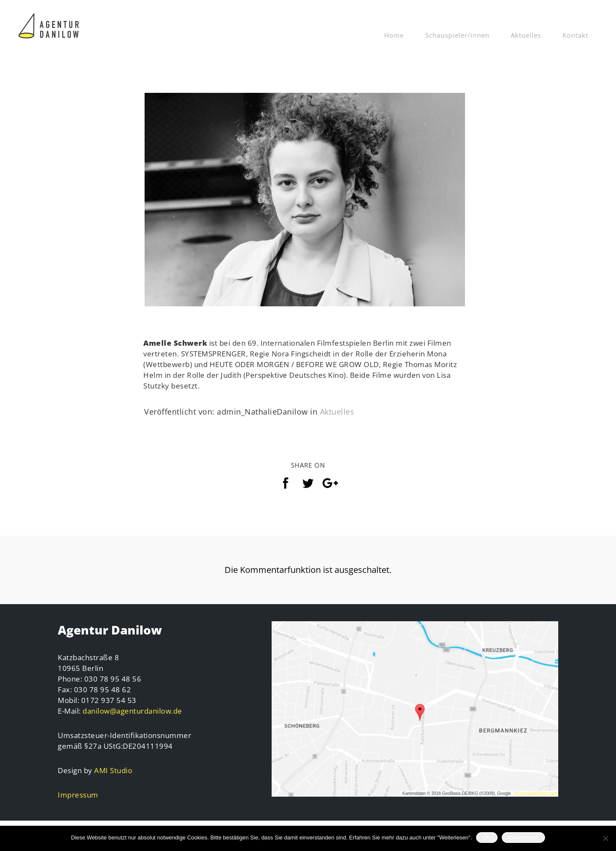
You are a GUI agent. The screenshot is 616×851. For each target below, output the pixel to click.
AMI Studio (113, 784)
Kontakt (575, 35)
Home (394, 35)
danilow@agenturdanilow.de (132, 725)
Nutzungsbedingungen (536, 807)
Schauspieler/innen (457, 35)
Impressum (78, 808)
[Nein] (605, 838)
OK (487, 838)
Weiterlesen (524, 838)
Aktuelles (526, 35)
